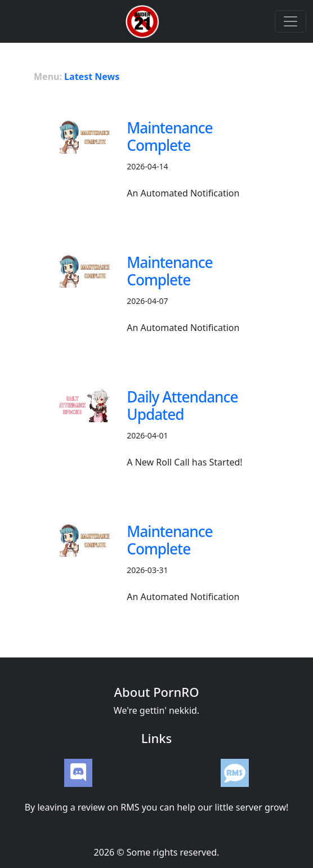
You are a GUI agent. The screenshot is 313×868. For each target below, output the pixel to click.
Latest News (92, 77)
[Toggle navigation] (290, 21)
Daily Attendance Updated (182, 406)
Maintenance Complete (169, 137)
